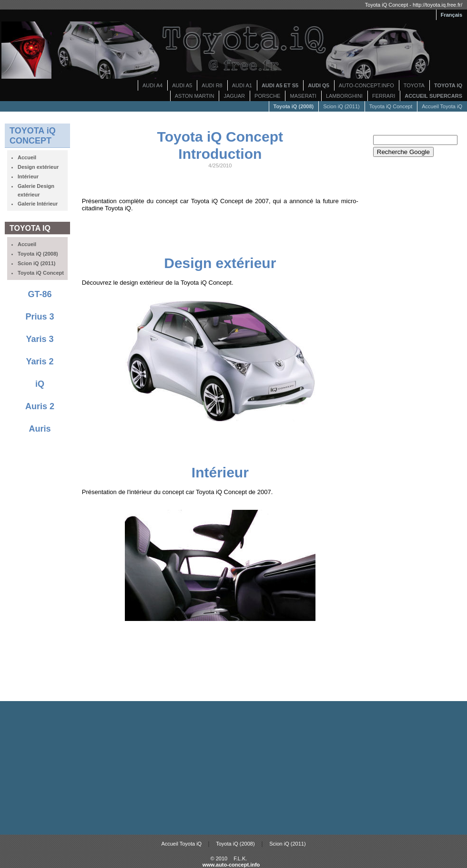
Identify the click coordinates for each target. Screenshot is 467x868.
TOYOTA (414, 85)
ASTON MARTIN (195, 96)
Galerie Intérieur (38, 204)
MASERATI (303, 96)
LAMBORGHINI (344, 96)
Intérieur (28, 176)
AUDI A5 (182, 85)
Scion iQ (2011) (341, 106)
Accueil (27, 157)
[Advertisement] (220, 233)
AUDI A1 (242, 85)
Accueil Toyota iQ (442, 106)
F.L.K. (240, 858)
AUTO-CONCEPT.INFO (366, 85)
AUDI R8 (212, 85)
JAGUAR (234, 96)
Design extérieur (38, 167)
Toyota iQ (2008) (235, 844)
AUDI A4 (152, 85)
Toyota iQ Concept (391, 106)
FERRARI (384, 96)
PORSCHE (267, 96)
